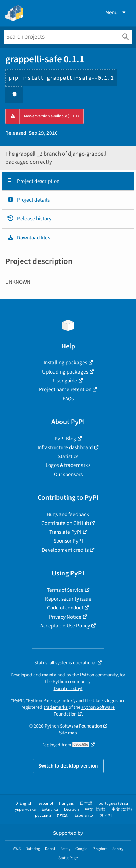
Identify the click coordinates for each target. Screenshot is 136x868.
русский (43, 815)
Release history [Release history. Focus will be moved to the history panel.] (29, 219)
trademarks (56, 707)
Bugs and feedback (68, 514)
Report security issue (68, 599)
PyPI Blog (65, 439)
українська (25, 809)
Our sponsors (68, 474)
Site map (68, 733)
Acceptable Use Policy (65, 626)
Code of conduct (65, 608)
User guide (65, 381)
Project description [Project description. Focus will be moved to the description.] (33, 181)
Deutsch (72, 809)
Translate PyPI (65, 532)
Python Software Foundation (84, 711)
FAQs (68, 399)
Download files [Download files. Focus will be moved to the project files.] (29, 238)
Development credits (65, 550)
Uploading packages (65, 372)
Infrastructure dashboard (65, 447)
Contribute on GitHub (65, 523)
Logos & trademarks (68, 465)
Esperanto (84, 815)
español (46, 803)
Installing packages (65, 363)
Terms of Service (65, 590)
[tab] (68, 181)
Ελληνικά (50, 809)
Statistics (68, 456)
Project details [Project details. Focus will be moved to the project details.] (28, 200)
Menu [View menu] (116, 12)
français (66, 803)
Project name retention (65, 389)
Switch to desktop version (68, 766)
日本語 (86, 803)
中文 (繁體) (122, 809)
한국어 (106, 815)
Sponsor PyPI (68, 541)
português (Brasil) (115, 803)
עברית (63, 815)
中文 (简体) (95, 809)
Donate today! (68, 688)
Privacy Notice (65, 617)
